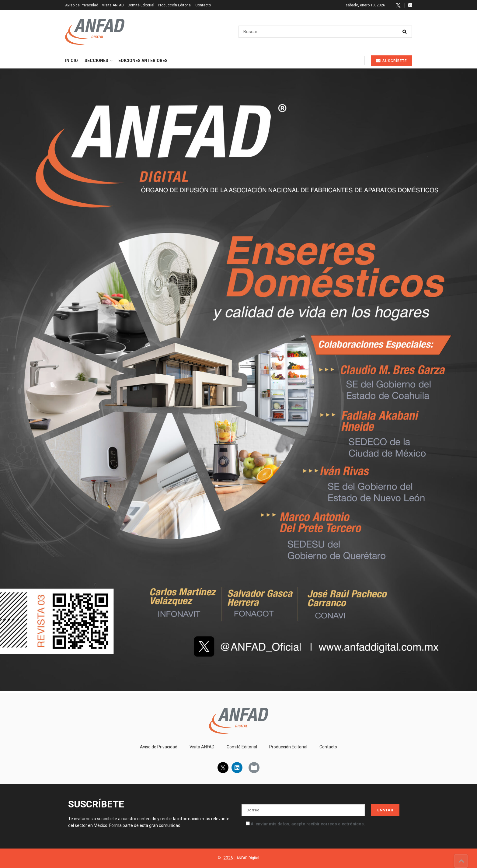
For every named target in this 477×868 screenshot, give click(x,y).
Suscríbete (392, 61)
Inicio (71, 61)
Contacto (203, 5)
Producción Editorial (175, 5)
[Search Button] (406, 32)
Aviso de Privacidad (82, 5)
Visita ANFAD (113, 5)
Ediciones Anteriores (143, 61)
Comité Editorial (141, 5)
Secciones (96, 61)
